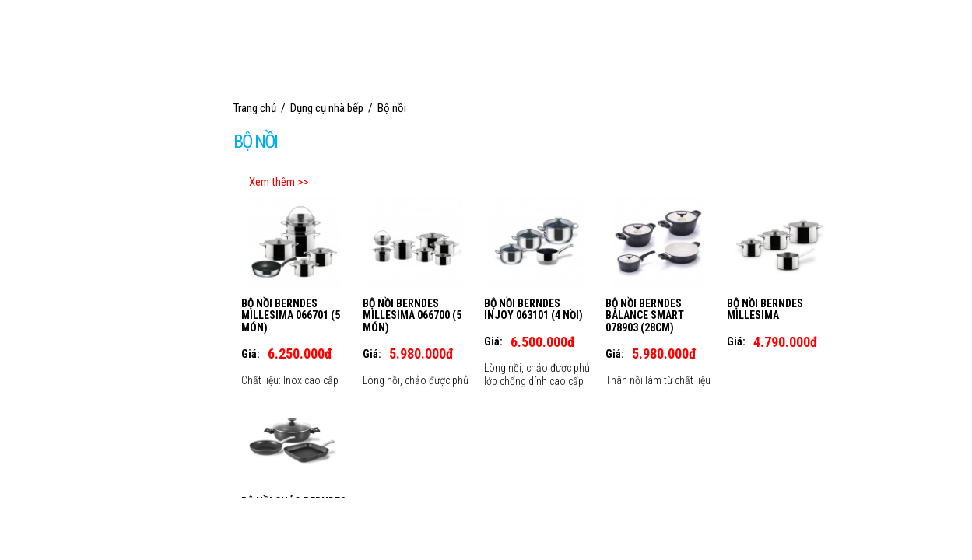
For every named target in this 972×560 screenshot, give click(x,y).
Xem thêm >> (279, 182)
